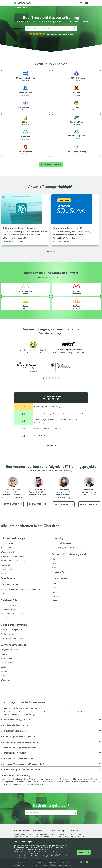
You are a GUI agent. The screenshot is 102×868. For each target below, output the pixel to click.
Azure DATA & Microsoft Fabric (13, 614)
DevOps (4, 667)
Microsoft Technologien (14, 538)
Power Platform (7, 569)
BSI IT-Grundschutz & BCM (63, 543)
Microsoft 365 (7, 548)
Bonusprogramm (65, 865)
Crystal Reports (7, 618)
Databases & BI (9, 600)
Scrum (54, 568)
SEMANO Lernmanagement (12, 638)
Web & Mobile (7, 658)
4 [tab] (53, 378)
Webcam (53, 865)
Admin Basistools (8, 578)
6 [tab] (59, 378)
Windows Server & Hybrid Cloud (14, 556)
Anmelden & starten (12, 242)
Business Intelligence (9, 609)
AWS (54, 583)
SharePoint (5, 574)
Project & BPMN (58, 572)
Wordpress (5, 680)
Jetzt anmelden (60, 242)
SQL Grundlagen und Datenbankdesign (47, 407)
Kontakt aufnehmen (13, 504)
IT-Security (58, 538)
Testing (4, 671)
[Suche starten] (75, 28)
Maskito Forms (7, 634)
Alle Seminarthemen (51, 164)
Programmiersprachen (10, 650)
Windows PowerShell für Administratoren (48, 429)
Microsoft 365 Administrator (44, 436)
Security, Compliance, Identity (13, 561)
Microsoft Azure (7, 543)
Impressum (42, 862)
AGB (63, 862)
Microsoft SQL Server (9, 605)
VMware (55, 601)
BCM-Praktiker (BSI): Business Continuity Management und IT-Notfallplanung (55, 421)
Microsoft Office (10, 585)
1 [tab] (48, 252)
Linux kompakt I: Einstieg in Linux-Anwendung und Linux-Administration (59, 414)
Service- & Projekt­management (69, 554)
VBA (3, 594)
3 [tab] (54, 252)
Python (4, 654)
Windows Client (7, 552)
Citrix (54, 588)
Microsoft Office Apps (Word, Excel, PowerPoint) (20, 589)
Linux (54, 592)
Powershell (5, 565)
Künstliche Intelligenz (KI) (11, 630)
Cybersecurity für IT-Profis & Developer (68, 548)
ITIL (53, 559)
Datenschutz (54, 862)
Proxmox (56, 596)
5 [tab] (56, 378)
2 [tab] (51, 252)
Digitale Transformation (14, 625)
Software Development (13, 645)
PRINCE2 (55, 563)
